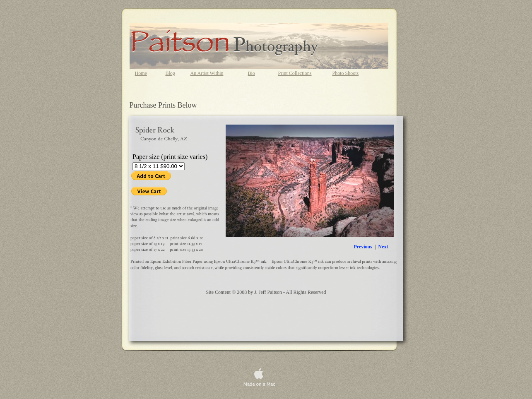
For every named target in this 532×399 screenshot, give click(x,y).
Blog (170, 73)
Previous (363, 247)
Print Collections (295, 73)
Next (383, 247)
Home (141, 73)
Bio (252, 73)
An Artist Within (207, 73)
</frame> (173, 192)
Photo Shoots (346, 73)
